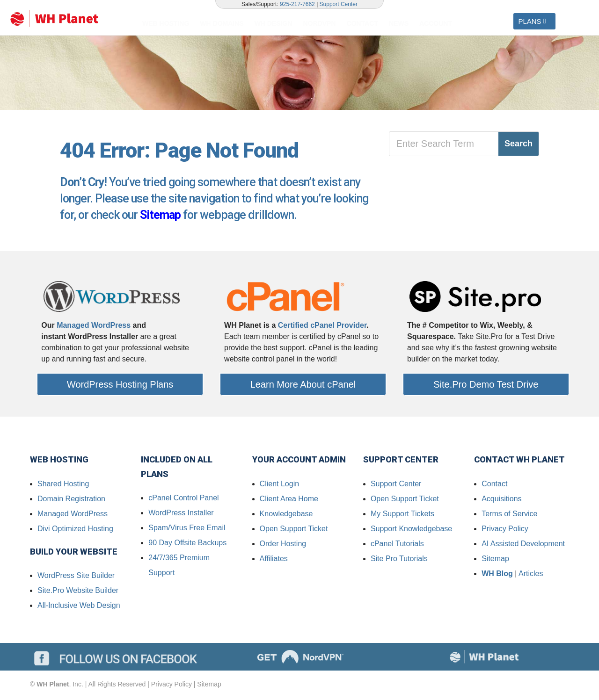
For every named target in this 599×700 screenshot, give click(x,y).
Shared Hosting (63, 485)
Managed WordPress (94, 327)
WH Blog (497, 575)
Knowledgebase (286, 515)
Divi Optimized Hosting (75, 530)
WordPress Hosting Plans (120, 386)
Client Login (280, 485)
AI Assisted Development (523, 545)
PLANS (530, 21)
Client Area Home (289, 500)
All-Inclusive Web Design (79, 607)
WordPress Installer (181, 514)
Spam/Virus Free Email (187, 529)
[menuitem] (168, 23)
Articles (531, 575)
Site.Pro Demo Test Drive (486, 386)
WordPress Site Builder (76, 577)
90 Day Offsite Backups (187, 544)
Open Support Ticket (294, 530)
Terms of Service (509, 515)
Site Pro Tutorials (399, 560)
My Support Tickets (402, 515)
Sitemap (160, 216)
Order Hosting (283, 545)
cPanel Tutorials (397, 545)
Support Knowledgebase (411, 530)
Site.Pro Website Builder (78, 592)
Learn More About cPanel (303, 386)
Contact (494, 485)
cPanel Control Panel (183, 499)
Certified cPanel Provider (322, 327)
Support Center (339, 4)
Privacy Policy (505, 530)
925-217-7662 (297, 4)
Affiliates (274, 560)
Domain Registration (71, 500)
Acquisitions (501, 500)
